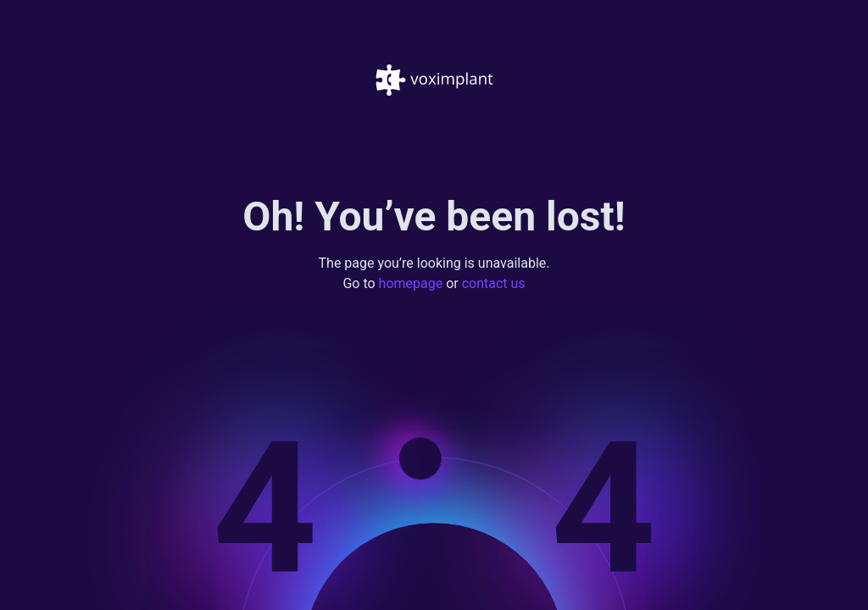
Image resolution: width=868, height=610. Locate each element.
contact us (494, 284)
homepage (411, 284)
